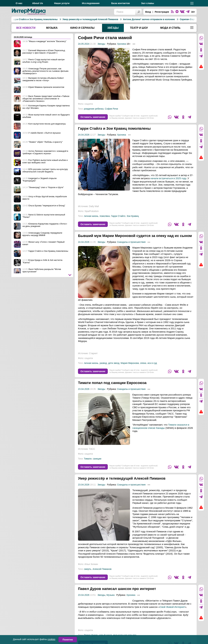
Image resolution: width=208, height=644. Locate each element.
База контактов (120, 3)
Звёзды (113, 28)
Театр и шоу (139, 28)
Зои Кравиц (133, 216)
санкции (97, 464)
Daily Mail (94, 206)
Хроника (121, 44)
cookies (51, 639)
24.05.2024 (84, 44)
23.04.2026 (84, 394)
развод (103, 368)
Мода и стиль (170, 28)
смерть (88, 574)
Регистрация (162, 12)
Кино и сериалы (82, 28)
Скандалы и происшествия (131, 247)
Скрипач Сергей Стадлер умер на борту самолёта (170, 19)
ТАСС (92, 454)
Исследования (91, 3)
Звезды (101, 44)
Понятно (68, 640)
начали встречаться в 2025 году (168, 178)
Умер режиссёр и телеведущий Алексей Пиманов (52, 19)
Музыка (52, 28)
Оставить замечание (93, 117)
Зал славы (148, 3)
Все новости (26, 28)
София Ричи (111, 109)
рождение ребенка (94, 109)
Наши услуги (62, 3)
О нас (19, 3)
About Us (38, 3)
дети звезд (114, 368)
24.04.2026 (84, 135)
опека (143, 368)
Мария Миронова (130, 368)
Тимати (88, 464)
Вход (148, 12)
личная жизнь (91, 216)
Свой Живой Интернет (172, 612)
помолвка (105, 216)
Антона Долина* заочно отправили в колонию (111, 19)
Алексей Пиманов (102, 574)
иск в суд (152, 368)
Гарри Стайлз (118, 216)
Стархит (93, 358)
